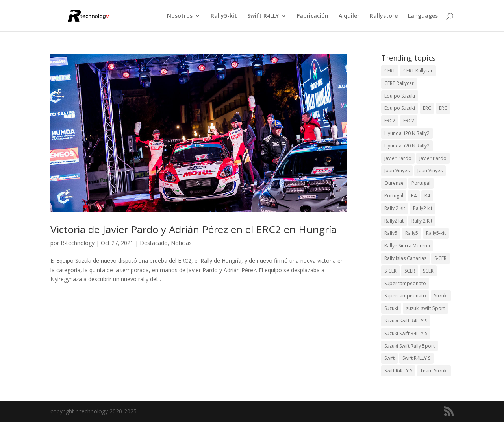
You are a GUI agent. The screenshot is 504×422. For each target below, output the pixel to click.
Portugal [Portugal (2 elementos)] (421, 183)
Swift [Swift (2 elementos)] (389, 358)
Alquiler (349, 16)
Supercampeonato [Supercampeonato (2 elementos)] (405, 283)
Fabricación (313, 16)
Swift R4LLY (263, 16)
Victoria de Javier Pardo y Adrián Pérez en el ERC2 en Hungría (194, 229)
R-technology (78, 243)
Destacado (154, 243)
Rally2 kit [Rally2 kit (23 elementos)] (423, 208)
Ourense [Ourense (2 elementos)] (394, 183)
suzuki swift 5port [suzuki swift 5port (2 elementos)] (425, 308)
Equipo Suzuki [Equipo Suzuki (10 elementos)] (400, 96)
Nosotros (180, 16)
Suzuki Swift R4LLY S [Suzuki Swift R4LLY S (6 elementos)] (406, 321)
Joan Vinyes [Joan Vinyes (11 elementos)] (430, 170)
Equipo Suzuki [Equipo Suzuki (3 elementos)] (400, 108)
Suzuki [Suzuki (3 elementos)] (441, 296)
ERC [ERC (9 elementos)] (427, 108)
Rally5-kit (224, 16)
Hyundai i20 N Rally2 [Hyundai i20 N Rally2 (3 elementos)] (407, 133)
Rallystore (384, 16)
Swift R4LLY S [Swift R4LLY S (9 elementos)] (416, 358)
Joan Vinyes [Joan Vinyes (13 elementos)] (397, 170)
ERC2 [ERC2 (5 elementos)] (409, 121)
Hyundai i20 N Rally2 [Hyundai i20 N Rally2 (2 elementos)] (407, 146)
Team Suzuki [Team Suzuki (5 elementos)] (434, 371)
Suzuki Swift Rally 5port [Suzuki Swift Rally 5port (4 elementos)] (409, 346)
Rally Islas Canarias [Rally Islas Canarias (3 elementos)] (405, 258)
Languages (423, 16)
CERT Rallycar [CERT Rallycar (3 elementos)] (418, 71)
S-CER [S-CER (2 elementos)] (440, 258)
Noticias (181, 243)
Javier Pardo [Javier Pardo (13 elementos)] (398, 158)
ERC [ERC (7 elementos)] (443, 108)
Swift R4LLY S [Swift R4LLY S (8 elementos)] (398, 371)
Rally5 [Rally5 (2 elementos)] (412, 233)
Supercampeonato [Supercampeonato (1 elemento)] (405, 296)
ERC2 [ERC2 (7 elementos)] (390, 121)
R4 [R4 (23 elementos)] (414, 196)
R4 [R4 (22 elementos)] (427, 196)
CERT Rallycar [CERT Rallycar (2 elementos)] (399, 83)
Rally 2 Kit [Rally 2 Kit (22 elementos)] (422, 221)
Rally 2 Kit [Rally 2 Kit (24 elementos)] (395, 208)
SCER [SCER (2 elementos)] (410, 271)
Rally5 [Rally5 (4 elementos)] (391, 233)
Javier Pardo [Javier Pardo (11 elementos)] (433, 158)
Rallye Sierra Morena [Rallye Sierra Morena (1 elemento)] (407, 246)
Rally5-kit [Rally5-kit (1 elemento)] (436, 233)
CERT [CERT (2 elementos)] (390, 71)
